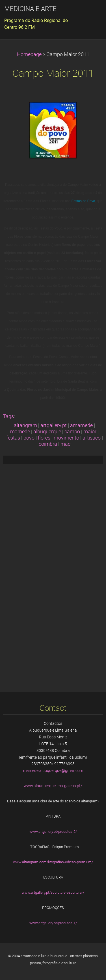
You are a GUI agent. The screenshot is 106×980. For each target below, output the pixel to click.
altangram (25, 425)
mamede (20, 432)
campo (72, 432)
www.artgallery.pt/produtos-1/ (53, 923)
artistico (92, 438)
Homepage (29, 54)
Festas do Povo (83, 201)
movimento (66, 438)
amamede (81, 425)
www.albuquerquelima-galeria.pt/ (53, 786)
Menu (90, 13)
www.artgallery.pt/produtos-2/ (53, 832)
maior (90, 432)
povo (29, 438)
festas (13, 438)
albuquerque (47, 432)
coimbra (48, 444)
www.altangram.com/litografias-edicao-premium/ (53, 862)
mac (65, 444)
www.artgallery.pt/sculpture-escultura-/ (53, 892)
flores (44, 438)
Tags (8, 416)
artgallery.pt (54, 425)
